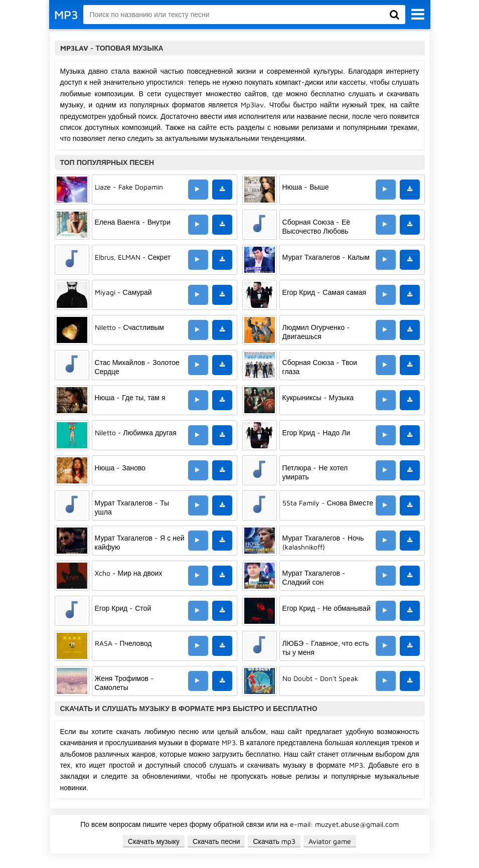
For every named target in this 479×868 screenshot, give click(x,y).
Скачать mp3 (274, 841)
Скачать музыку (154, 841)
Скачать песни (216, 841)
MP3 (66, 15)
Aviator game (330, 841)
